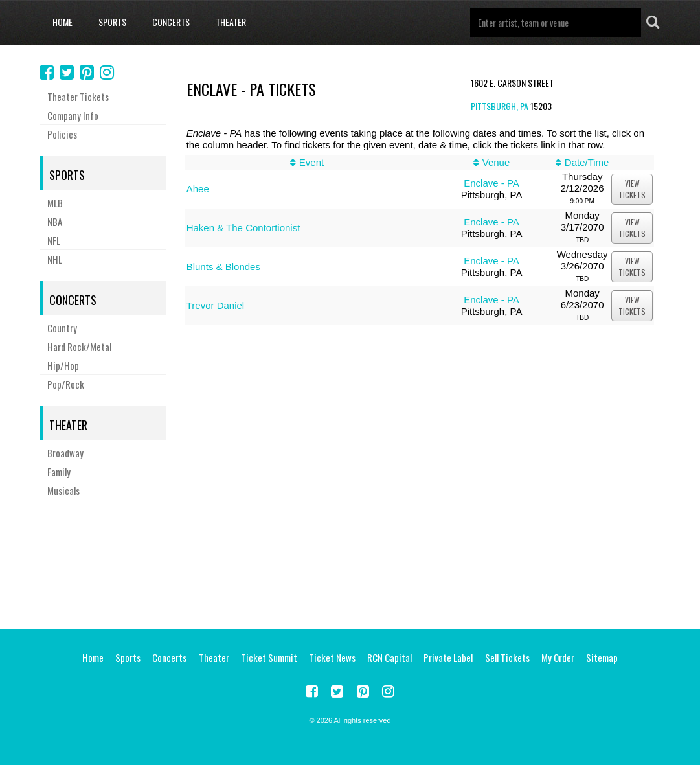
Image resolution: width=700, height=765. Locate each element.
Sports (112, 22)
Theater (231, 22)
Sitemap (602, 657)
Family (59, 472)
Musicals (63, 490)
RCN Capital (390, 657)
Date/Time (587, 162)
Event (311, 162)
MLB (55, 203)
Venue (496, 162)
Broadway (65, 453)
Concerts (171, 22)
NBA (55, 222)
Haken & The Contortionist (243, 228)
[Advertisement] (350, 561)
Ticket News (332, 657)
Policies (62, 134)
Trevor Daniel (215, 305)
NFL (54, 240)
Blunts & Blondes (223, 267)
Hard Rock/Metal (79, 347)
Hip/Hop (63, 365)
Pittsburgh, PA (500, 106)
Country (62, 328)
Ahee (198, 189)
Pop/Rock (66, 384)
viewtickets (632, 189)
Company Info (73, 115)
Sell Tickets (507, 657)
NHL (55, 259)
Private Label (448, 657)
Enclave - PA (491, 183)
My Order (558, 657)
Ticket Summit (269, 657)
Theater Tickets (78, 97)
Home (62, 22)
